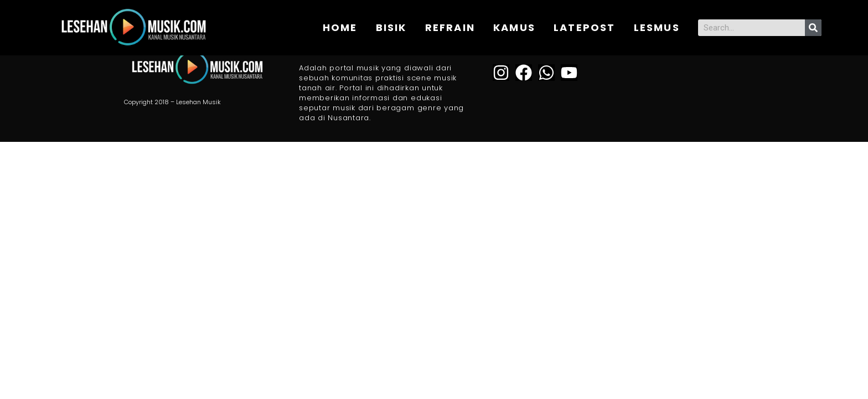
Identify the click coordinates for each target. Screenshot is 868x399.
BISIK (391, 27)
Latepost (585, 27)
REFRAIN (450, 27)
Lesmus (657, 27)
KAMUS (514, 27)
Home (340, 27)
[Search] (813, 28)
